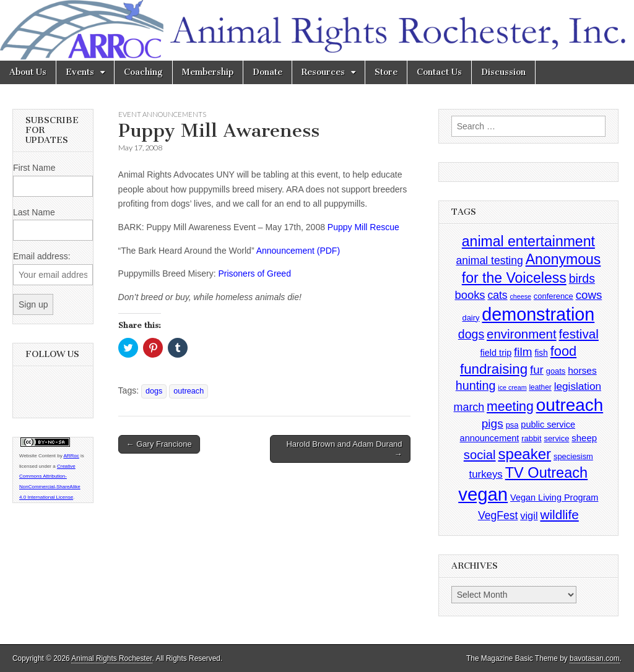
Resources (323, 72)
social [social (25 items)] (480, 455)
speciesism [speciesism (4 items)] (573, 456)
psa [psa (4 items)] (512, 425)
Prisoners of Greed (254, 274)
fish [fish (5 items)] (541, 353)
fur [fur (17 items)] (537, 370)
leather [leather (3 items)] (540, 387)
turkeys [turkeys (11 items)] (486, 474)
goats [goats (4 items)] (556, 371)
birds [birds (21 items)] (582, 278)
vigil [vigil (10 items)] (529, 515)
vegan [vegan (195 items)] (483, 494)
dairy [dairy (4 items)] (471, 318)
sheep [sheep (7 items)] (584, 438)
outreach (189, 391)
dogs (154, 391)
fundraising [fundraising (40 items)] (494, 369)
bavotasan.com (595, 658)
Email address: (42, 256)
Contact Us (439, 72)
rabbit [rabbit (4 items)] (531, 438)
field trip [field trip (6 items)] (496, 353)
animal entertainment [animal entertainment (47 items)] (528, 241)
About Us (28, 72)
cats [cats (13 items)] (497, 295)
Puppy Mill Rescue (363, 227)
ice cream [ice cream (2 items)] (512, 387)
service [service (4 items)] (556, 438)
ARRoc (71, 456)
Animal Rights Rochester (111, 658)
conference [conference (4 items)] (554, 296)
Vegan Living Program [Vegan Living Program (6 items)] (554, 498)
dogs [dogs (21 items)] (471, 334)
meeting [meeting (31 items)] (510, 407)
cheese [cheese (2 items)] (521, 296)
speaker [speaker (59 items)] (524, 454)
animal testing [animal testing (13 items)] (489, 261)
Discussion (503, 72)
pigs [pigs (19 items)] (493, 424)
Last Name (34, 212)
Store (386, 72)
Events (80, 72)
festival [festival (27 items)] (579, 334)
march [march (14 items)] (469, 407)
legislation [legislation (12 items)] (578, 386)
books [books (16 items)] (470, 295)
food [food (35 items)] (563, 351)
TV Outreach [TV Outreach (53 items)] (547, 473)
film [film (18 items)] (523, 352)
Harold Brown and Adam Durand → (344, 449)
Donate (267, 72)
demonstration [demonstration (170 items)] (538, 314)
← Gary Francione (159, 444)
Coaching (143, 72)
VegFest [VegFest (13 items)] (498, 515)
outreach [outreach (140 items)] (570, 405)
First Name (34, 168)
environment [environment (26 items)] (522, 334)
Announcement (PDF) (298, 251)
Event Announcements (162, 114)
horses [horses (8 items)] (582, 370)
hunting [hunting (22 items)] (476, 386)
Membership (208, 72)
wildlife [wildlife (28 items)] (559, 515)
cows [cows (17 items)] (589, 295)
